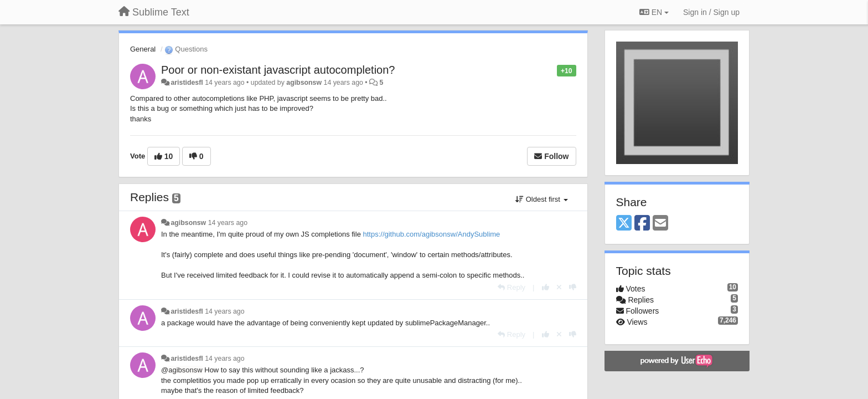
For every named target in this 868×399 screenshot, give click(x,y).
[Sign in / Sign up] (711, 12)
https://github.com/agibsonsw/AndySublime (431, 234)
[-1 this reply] (573, 287)
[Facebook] (642, 224)
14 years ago (228, 223)
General (143, 49)
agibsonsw (304, 83)
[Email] (660, 224)
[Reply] (512, 287)
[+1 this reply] (546, 287)
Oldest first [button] (541, 199)
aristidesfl (187, 83)
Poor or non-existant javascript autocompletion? (278, 70)
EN (654, 12)
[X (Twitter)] (624, 224)
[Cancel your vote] (559, 287)
